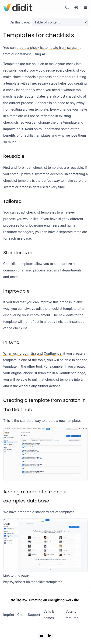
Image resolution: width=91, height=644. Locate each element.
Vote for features (72, 615)
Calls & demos (49, 615)
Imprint (9, 615)
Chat (21, 615)
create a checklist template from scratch (48, 48)
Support (34, 615)
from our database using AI (24, 54)
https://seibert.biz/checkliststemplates (33, 582)
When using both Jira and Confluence (32, 353)
